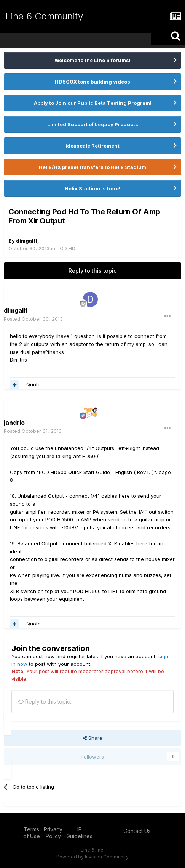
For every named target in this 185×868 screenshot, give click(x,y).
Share (92, 738)
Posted (33, 319)
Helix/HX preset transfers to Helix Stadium (92, 167)
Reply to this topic (92, 271)
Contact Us (137, 831)
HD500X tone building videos (92, 82)
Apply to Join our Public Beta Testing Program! (93, 103)
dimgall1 (27, 241)
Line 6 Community (44, 16)
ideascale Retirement (92, 146)
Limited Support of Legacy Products (93, 124)
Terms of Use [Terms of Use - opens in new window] (32, 833)
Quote (33, 384)
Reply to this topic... (46, 702)
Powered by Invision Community (92, 857)
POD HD (66, 248)
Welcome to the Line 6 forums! (92, 60)
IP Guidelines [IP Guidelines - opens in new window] (79, 833)
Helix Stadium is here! (92, 188)
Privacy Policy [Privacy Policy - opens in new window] (53, 833)
